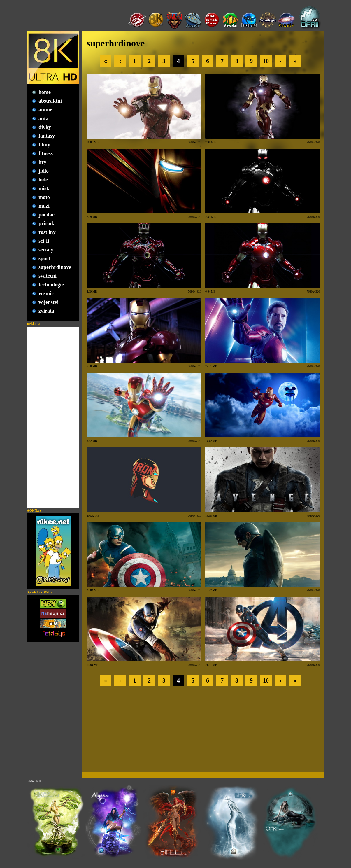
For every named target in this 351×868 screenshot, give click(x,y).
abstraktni (50, 101)
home (45, 92)
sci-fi (44, 241)
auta (43, 118)
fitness (46, 153)
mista (45, 188)
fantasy (47, 136)
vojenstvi (49, 302)
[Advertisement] (53, 417)
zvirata (46, 311)
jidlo (44, 171)
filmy (44, 145)
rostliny (47, 232)
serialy (46, 250)
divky (45, 127)
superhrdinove (55, 267)
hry (42, 162)
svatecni (48, 276)
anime (45, 110)
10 (266, 61)
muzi (44, 206)
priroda (47, 223)
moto (44, 197)
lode (43, 180)
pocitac (46, 215)
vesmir (46, 293)
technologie (51, 285)
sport (44, 258)
